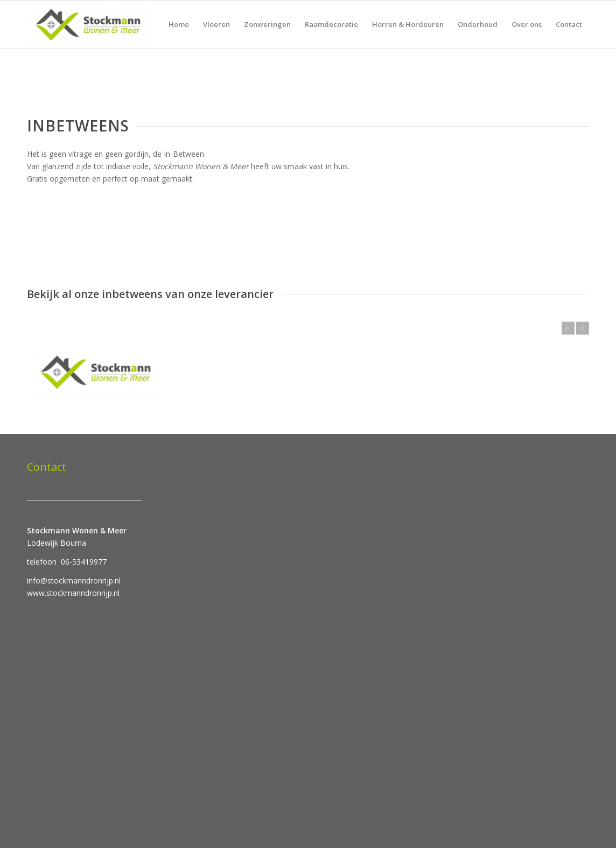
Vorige (568, 328)
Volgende (583, 328)
